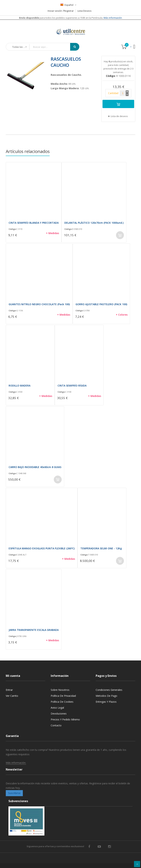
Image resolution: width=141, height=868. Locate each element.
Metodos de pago (106, 696)
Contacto (56, 725)
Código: (12, 229)
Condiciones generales (109, 690)
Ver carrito (12, 696)
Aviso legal (57, 708)
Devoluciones (59, 714)
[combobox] (52, 47)
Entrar (9, 690)
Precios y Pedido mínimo (65, 719)
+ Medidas (53, 233)
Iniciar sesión (55, 11)
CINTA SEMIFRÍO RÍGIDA (72, 386)
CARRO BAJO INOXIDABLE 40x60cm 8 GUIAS (35, 467)
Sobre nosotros (60, 690)
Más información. (16, 763)
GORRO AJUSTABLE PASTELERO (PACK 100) (101, 304)
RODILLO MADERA (20, 386)
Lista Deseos (85, 11)
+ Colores (122, 315)
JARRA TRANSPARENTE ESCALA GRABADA (34, 630)
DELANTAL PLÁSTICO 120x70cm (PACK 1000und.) (94, 223)
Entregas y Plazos (106, 702)
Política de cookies (62, 702)
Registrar (69, 11)
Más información (112, 18)
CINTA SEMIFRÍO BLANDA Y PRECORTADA (34, 223)
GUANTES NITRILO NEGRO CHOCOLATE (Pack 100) (39, 304)
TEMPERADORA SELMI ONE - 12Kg (101, 548)
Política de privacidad (63, 696)
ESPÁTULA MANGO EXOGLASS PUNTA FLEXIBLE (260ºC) (42, 548)
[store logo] (70, 27)
